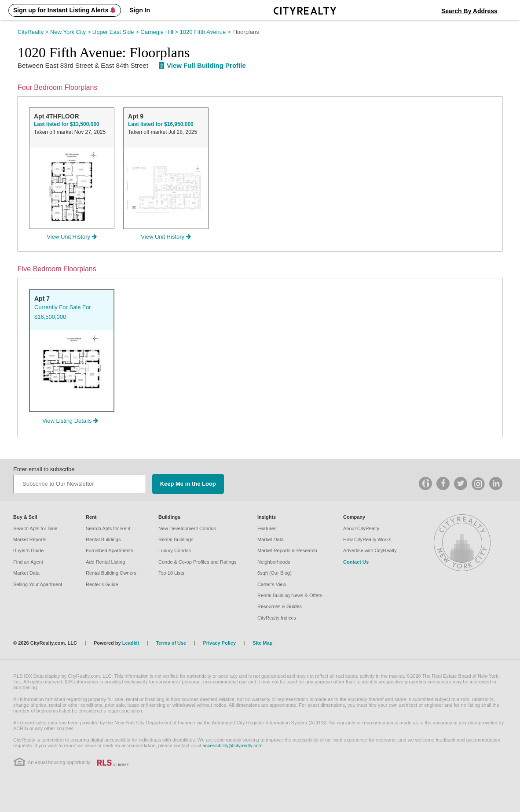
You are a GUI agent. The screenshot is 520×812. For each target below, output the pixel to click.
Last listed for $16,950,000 (161, 124)
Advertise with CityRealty (370, 550)
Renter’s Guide (102, 584)
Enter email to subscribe (44, 469)
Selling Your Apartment (38, 584)
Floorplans (246, 32)
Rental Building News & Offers (290, 595)
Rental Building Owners (111, 573)
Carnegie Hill (160, 32)
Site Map (262, 643)
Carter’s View (272, 584)
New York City (71, 32)
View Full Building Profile (202, 65)
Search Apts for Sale (35, 528)
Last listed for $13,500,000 (67, 124)
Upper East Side (117, 32)
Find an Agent (28, 562)
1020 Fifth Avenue (206, 32)
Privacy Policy (219, 643)
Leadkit (131, 643)
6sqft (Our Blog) (275, 573)
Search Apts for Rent (108, 528)
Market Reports (30, 539)
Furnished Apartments (110, 550)
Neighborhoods (274, 562)
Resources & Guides (280, 606)
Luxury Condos (175, 550)
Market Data (26, 573)
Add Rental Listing (105, 562)
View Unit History (71, 237)
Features (267, 528)
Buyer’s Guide (28, 550)
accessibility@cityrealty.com (232, 746)
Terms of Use (171, 643)
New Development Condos (187, 528)
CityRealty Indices (277, 618)
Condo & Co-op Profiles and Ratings (197, 562)
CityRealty (34, 32)
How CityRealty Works (367, 539)
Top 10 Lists (171, 573)
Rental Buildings (103, 539)
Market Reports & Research (287, 550)
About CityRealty (361, 528)
